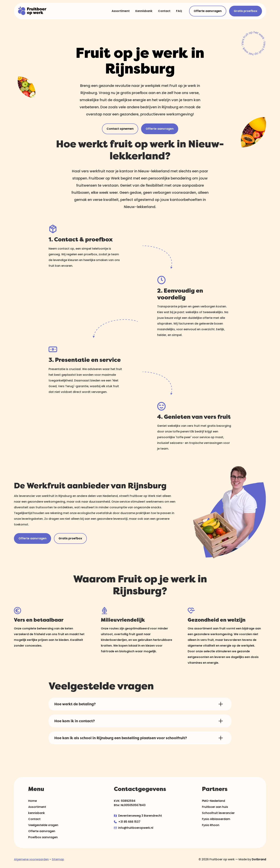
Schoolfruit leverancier (218, 813)
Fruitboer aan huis (215, 807)
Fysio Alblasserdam (216, 819)
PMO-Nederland (213, 801)
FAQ (179, 11)
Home (32, 801)
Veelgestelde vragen (43, 825)
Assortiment (121, 11)
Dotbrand (259, 859)
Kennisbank (144, 11)
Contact (164, 11)
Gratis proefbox (246, 11)
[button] (140, 704)
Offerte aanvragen (208, 11)
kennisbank (37, 813)
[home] (32, 11)
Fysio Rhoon (211, 825)
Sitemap (58, 859)
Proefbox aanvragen (43, 837)
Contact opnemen (120, 129)
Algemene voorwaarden (31, 859)
